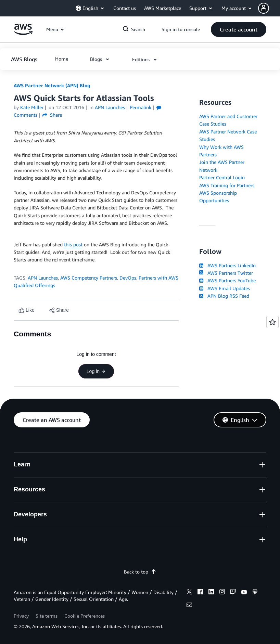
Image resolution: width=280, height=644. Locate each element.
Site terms (47, 616)
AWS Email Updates (225, 288)
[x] (189, 593)
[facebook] (200, 593)
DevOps (128, 278)
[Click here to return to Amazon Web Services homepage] (23, 33)
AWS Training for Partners (227, 185)
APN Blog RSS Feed (224, 296)
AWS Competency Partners (89, 278)
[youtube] (244, 593)
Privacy (21, 616)
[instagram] (222, 593)
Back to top (140, 572)
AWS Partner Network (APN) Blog (52, 85)
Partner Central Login (222, 177)
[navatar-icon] (264, 8)
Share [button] (52, 115)
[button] (269, 8)
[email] (189, 606)
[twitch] (233, 593)
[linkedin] (211, 593)
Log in (96, 371)
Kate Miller (32, 107)
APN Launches (43, 278)
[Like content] (27, 310)
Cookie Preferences (85, 616)
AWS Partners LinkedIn (227, 265)
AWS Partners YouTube (227, 280)
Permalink (141, 107)
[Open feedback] (272, 322)
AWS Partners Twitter (226, 273)
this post (73, 244)
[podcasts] (255, 593)
